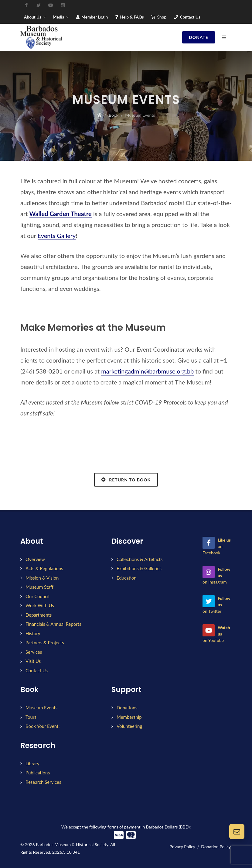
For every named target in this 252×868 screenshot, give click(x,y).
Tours (31, 717)
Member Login (92, 17)
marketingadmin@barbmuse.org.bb (147, 371)
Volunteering (129, 726)
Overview (35, 559)
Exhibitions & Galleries (139, 568)
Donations (127, 708)
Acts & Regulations (44, 568)
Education (127, 578)
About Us (35, 17)
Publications (38, 773)
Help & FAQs (129, 17)
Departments (39, 615)
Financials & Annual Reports (53, 624)
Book (114, 115)
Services (34, 652)
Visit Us (33, 661)
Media (61, 17)
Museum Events (41, 708)
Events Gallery (57, 236)
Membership (129, 717)
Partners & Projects (45, 642)
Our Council (37, 596)
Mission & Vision (42, 578)
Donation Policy (216, 847)
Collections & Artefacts (140, 559)
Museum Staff (39, 587)
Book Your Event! (43, 726)
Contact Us (187, 17)
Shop (159, 17)
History (33, 633)
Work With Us (40, 605)
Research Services (43, 782)
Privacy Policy (182, 847)
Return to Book (126, 480)
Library (32, 763)
